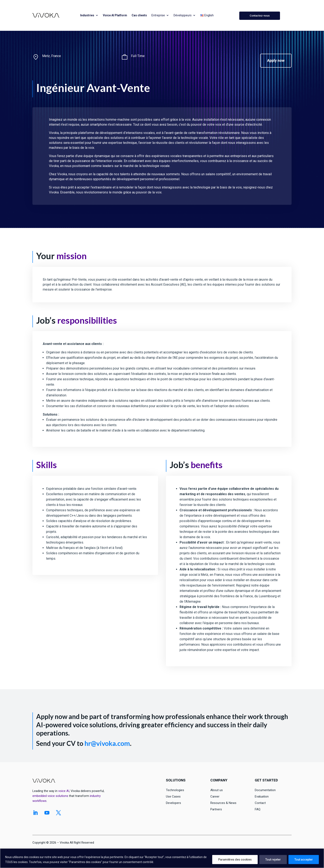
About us (217, 790)
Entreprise (158, 15)
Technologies (175, 790)
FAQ (258, 809)
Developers (173, 803)
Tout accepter (304, 860)
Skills (46, 465)
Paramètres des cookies (235, 860)
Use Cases (173, 796)
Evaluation (262, 796)
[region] (162, 858)
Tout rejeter (273, 860)
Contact (260, 803)
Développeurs (183, 15)
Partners (216, 809)
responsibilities (87, 320)
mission (71, 256)
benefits (207, 465)
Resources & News (223, 803)
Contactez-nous (260, 16)
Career (215, 796)
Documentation (265, 790)
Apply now (276, 60)
